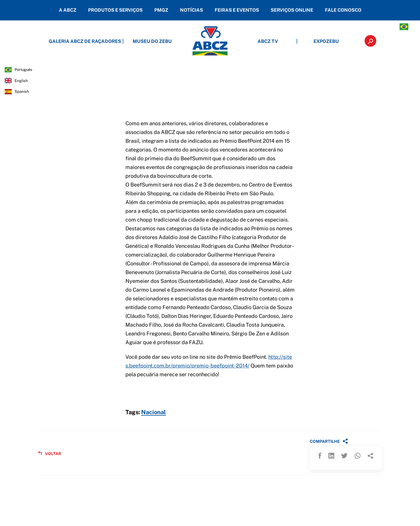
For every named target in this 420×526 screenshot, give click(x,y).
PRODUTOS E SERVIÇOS (115, 10)
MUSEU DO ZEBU (152, 41)
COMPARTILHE (329, 441)
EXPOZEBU (326, 41)
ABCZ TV (268, 41)
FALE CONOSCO (343, 10)
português (23, 70)
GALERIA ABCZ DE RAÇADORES (94, 41)
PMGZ (161, 10)
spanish (22, 92)
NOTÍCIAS (191, 10)
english (21, 81)
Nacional (154, 412)
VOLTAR (50, 453)
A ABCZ (68, 10)
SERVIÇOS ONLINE (292, 10)
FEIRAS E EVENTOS (237, 10)
